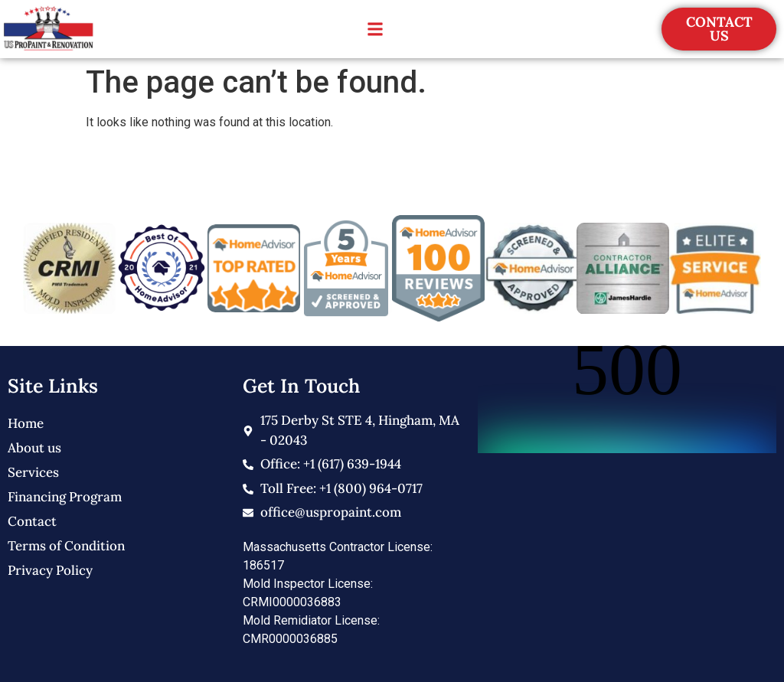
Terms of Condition (66, 546)
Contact (32, 521)
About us (34, 448)
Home (26, 423)
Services (33, 472)
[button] (375, 29)
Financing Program (65, 497)
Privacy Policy (50, 570)
